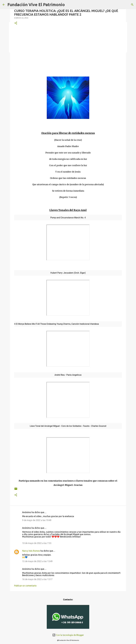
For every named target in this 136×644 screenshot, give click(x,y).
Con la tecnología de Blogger (68, 635)
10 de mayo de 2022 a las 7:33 (37, 543)
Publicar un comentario (25, 586)
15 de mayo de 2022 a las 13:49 (37, 561)
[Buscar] (132, 5)
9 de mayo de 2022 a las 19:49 (37, 520)
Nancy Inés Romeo (31, 551)
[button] (16, 23)
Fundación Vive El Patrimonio (36, 5)
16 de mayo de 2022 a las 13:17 (37, 579)
